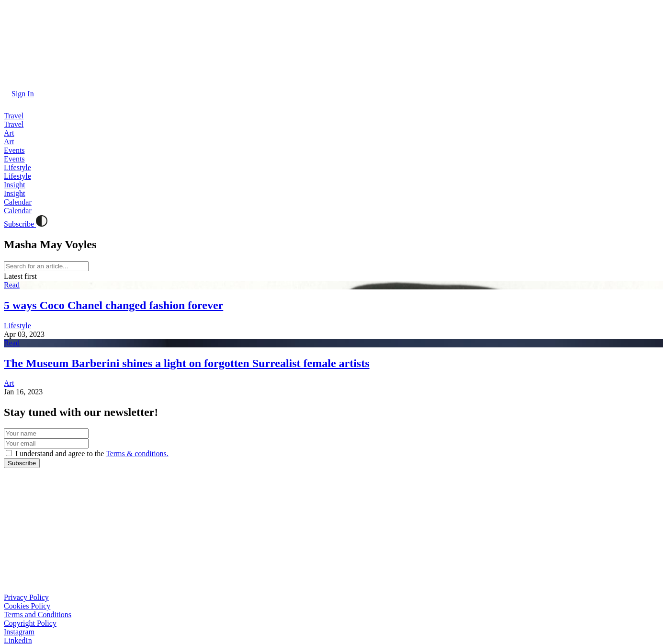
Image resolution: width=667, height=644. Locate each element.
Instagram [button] (19, 632)
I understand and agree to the (91, 454)
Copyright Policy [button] (30, 623)
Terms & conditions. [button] (137, 454)
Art (9, 383)
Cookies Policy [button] (27, 606)
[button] (19, 94)
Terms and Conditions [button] (38, 615)
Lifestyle (17, 326)
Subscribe (20, 224)
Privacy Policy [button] (26, 597)
